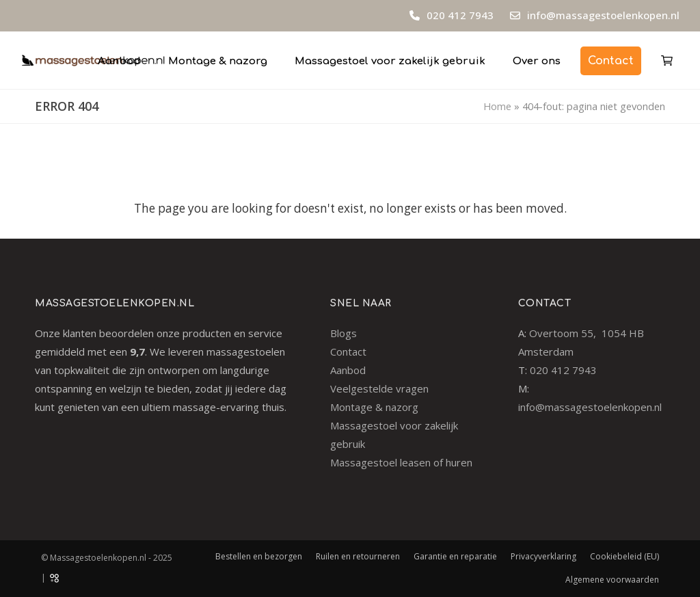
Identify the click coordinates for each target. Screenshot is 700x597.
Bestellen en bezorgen (259, 556)
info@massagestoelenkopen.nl (603, 15)
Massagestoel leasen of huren (401, 462)
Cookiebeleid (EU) (624, 556)
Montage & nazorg (374, 407)
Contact (348, 351)
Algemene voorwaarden (612, 580)
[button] (667, 60)
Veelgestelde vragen (379, 388)
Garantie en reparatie (455, 556)
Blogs (344, 333)
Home (497, 106)
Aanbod (348, 370)
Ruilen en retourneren (358, 556)
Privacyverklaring (543, 556)
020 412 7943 (459, 15)
